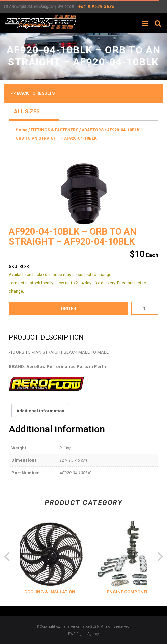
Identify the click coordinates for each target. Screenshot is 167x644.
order (68, 309)
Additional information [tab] (40, 411)
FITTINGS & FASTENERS (54, 130)
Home (21, 130)
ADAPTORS (93, 130)
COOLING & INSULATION (58, 592)
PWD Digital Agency (83, 634)
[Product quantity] (145, 308)
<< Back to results (33, 93)
